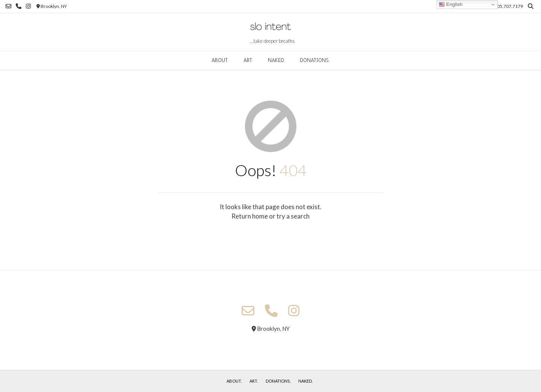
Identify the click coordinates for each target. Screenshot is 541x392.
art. (248, 60)
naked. (276, 60)
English (451, 5)
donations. (315, 60)
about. (220, 60)
